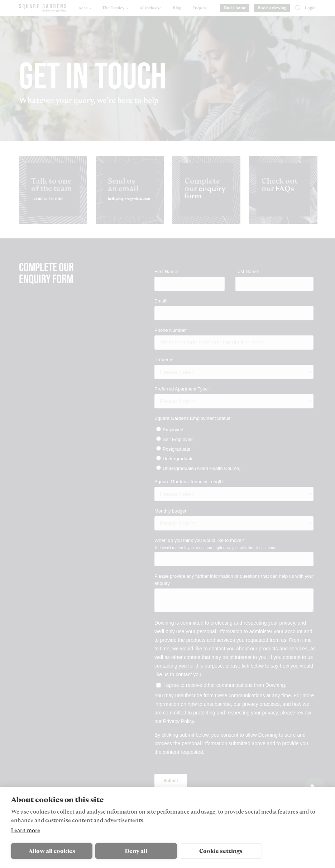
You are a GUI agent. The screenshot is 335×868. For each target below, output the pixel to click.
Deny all (136, 851)
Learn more (26, 830)
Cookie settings (221, 851)
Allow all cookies (52, 851)
